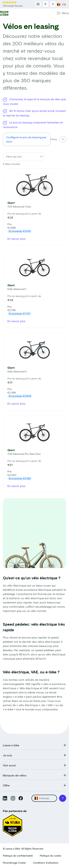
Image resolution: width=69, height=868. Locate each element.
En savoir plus (16, 239)
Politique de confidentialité (18, 856)
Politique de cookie (50, 856)
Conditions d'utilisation (46, 863)
